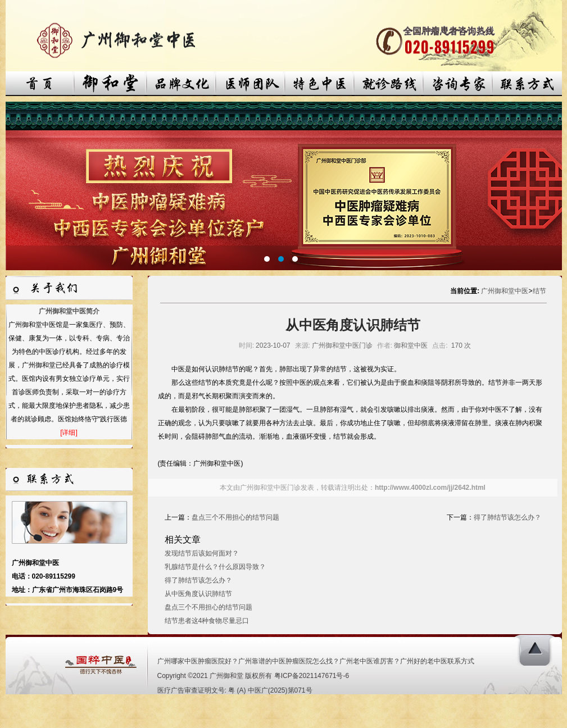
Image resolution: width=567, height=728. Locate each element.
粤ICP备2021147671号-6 (312, 676)
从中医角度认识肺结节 (198, 594)
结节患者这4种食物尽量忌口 (207, 621)
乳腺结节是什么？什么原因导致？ (215, 567)
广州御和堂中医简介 (69, 311)
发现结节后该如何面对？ (202, 553)
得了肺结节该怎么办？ (507, 517)
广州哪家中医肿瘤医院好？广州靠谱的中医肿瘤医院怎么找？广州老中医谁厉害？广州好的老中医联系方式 (316, 661)
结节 (539, 291)
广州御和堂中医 (505, 291)
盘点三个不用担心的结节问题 (235, 517)
